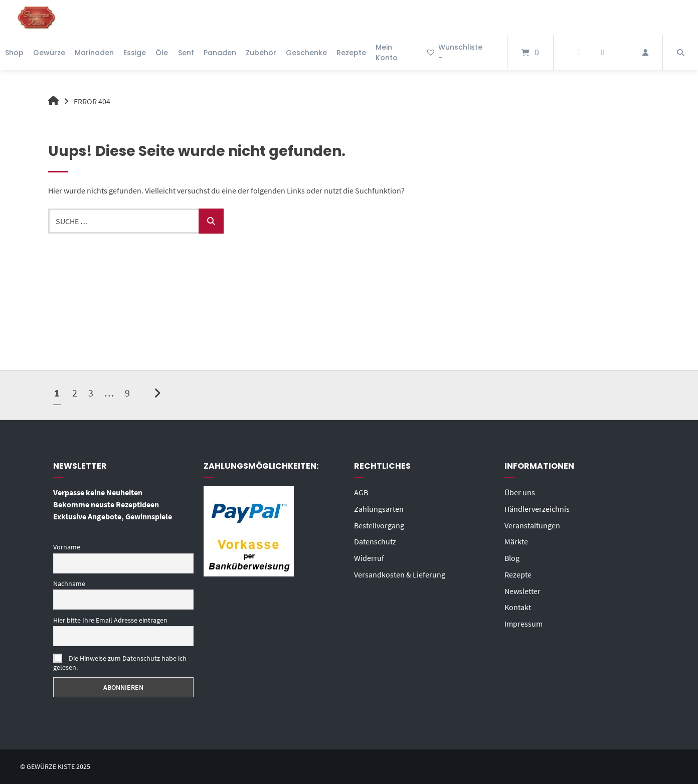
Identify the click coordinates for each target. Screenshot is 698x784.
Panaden (220, 53)
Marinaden (94, 53)
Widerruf (369, 556)
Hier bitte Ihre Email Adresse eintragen (110, 620)
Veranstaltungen (532, 524)
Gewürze (49, 53)
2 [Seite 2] (75, 392)
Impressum (523, 621)
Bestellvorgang (379, 524)
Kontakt (518, 605)
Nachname (69, 583)
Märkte (516, 540)
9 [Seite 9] (127, 392)
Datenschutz (375, 540)
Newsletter (522, 589)
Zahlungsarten (379, 508)
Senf (186, 53)
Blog (512, 556)
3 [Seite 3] (91, 392)
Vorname (67, 547)
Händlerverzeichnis (537, 508)
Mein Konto (387, 52)
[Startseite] (37, 18)
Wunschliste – (454, 52)
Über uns (520, 492)
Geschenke (306, 53)
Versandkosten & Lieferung (400, 572)
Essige (135, 53)
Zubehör (261, 53)
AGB (361, 492)
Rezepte (351, 53)
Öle (162, 53)
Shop (14, 53)
